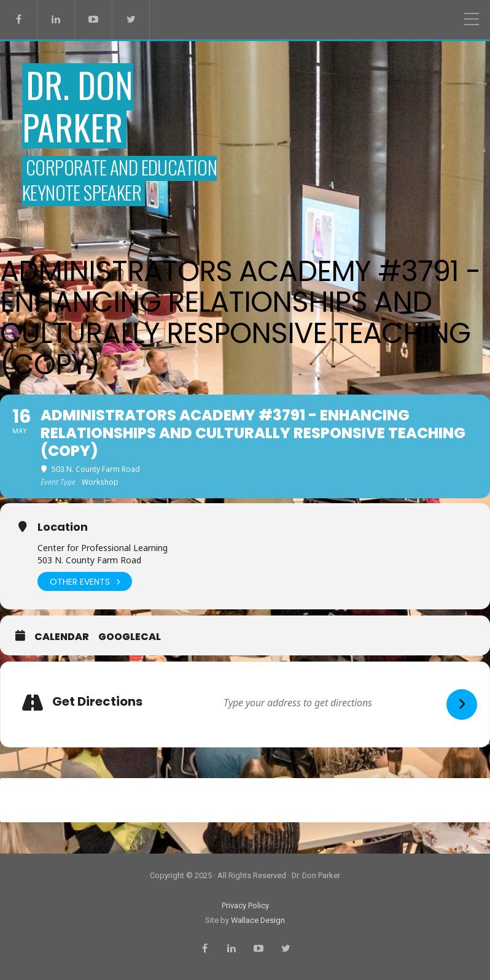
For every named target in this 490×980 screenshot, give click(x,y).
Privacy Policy (245, 905)
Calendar (62, 637)
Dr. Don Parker (78, 106)
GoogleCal (130, 637)
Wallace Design (258, 920)
